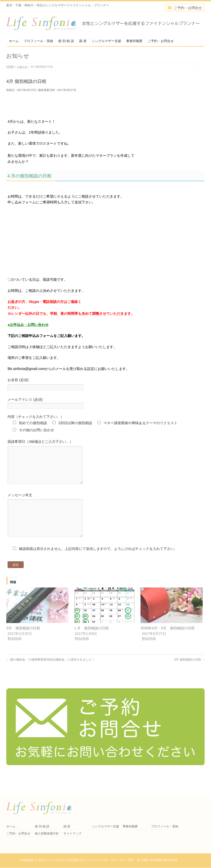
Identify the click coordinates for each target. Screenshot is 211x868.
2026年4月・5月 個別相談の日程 (168, 643)
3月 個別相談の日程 (23, 643)
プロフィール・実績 (165, 827)
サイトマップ (73, 834)
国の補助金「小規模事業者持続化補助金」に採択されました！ (50, 675)
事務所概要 (130, 827)
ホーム (11, 827)
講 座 (67, 827)
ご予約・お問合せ (18, 834)
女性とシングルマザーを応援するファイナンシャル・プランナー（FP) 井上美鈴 (93, 860)
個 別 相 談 (42, 827)
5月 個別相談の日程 (189, 675)
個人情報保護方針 (47, 834)
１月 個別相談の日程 (91, 643)
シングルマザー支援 (105, 827)
